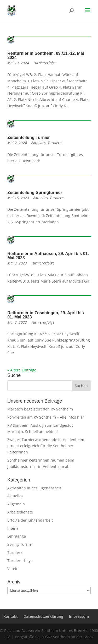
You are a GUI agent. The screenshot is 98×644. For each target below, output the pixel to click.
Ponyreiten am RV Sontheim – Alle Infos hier (46, 417)
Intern (13, 528)
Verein (13, 569)
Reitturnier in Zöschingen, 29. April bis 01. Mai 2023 (46, 315)
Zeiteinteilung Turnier (28, 137)
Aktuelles (38, 143)
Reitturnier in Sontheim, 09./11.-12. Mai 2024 (46, 55)
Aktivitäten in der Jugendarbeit (34, 488)
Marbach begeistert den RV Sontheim (40, 409)
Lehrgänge (17, 536)
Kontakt (11, 616)
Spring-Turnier (20, 544)
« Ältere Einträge (22, 370)
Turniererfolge (45, 63)
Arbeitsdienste (20, 512)
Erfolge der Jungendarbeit (30, 520)
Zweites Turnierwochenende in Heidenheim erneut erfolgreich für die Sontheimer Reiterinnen (46, 446)
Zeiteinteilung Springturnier (35, 193)
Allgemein (16, 504)
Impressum (79, 616)
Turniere (54, 143)
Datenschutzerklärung (43, 616)
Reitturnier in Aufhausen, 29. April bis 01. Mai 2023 (48, 256)
